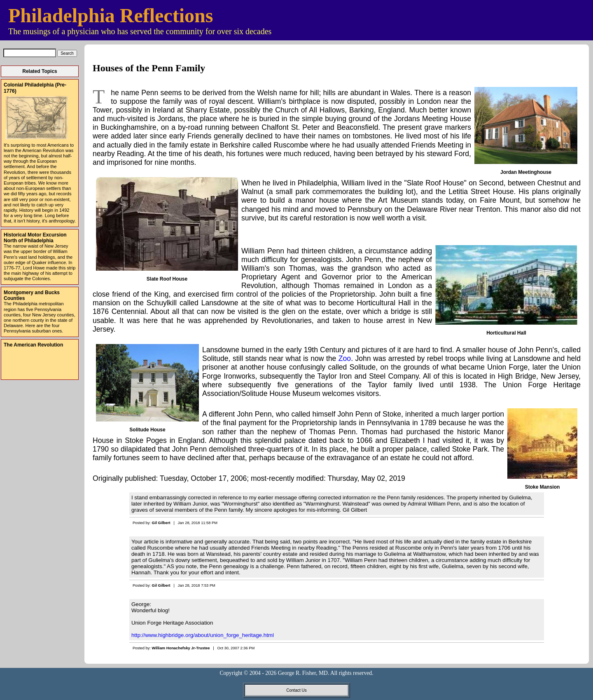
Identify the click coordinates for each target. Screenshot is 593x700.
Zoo (345, 358)
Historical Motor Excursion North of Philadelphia (35, 238)
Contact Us (296, 690)
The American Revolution (33, 345)
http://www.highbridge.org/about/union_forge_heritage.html (203, 635)
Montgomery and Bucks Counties (32, 295)
